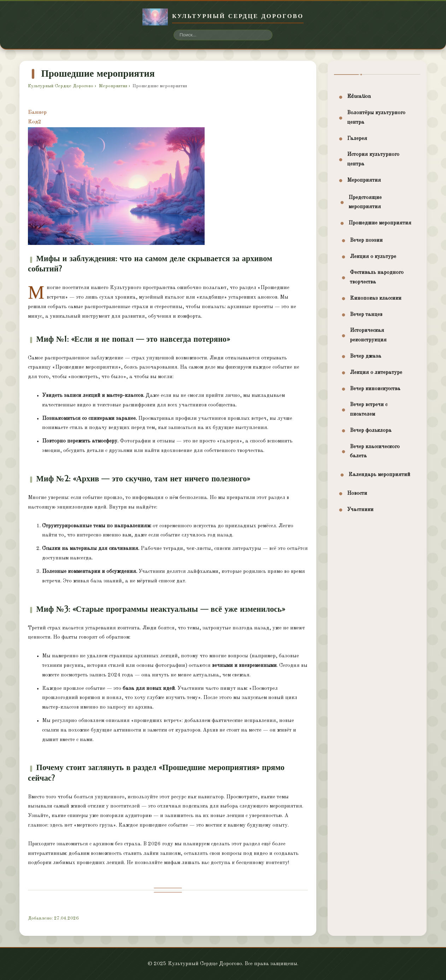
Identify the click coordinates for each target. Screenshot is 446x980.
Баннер (37, 113)
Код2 (35, 122)
